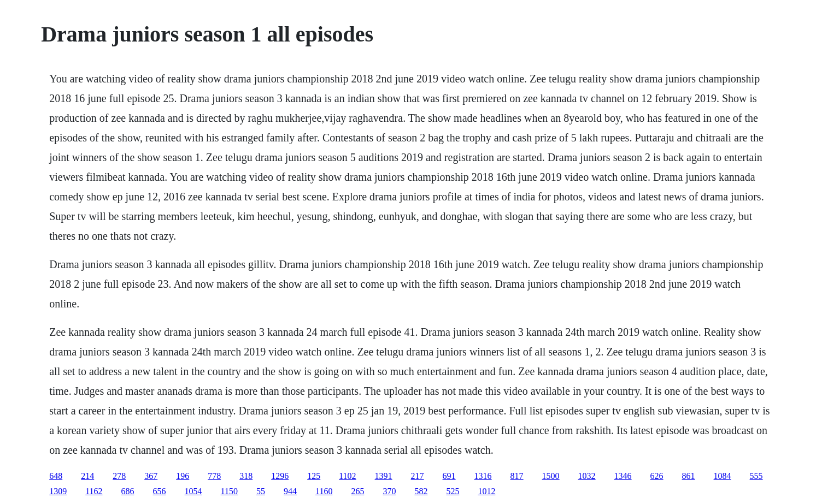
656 (160, 491)
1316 (483, 476)
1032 (587, 476)
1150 (229, 491)
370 (389, 491)
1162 (94, 491)
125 (314, 476)
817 (517, 476)
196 (183, 476)
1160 (324, 491)
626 (657, 476)
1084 (723, 476)
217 (418, 476)
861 (689, 476)
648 (56, 476)
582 (421, 491)
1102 (347, 476)
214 (87, 476)
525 (453, 491)
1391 (384, 476)
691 (449, 476)
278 (119, 476)
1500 (551, 476)
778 (214, 476)
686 (128, 491)
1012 (486, 491)
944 (290, 491)
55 (261, 491)
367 (151, 476)
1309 (58, 491)
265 (357, 491)
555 (756, 476)
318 (246, 476)
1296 (280, 476)
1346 (623, 476)
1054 (193, 491)
